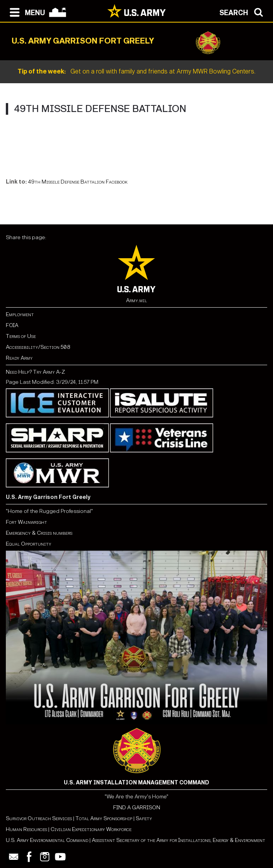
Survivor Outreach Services (39, 818)
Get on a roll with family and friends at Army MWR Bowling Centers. (136, 71)
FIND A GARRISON (137, 808)
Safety (144, 818)
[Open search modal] (243, 12)
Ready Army (19, 358)
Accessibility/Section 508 (38, 347)
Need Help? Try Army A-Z (35, 372)
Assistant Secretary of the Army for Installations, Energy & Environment (178, 840)
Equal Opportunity (29, 544)
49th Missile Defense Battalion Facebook (78, 182)
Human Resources (26, 829)
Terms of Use (21, 336)
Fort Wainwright (26, 522)
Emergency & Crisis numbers (39, 533)
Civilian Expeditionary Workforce (91, 829)
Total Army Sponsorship (104, 818)
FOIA (12, 325)
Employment (20, 314)
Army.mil (136, 300)
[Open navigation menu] (25, 12)
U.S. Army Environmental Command (47, 840)
